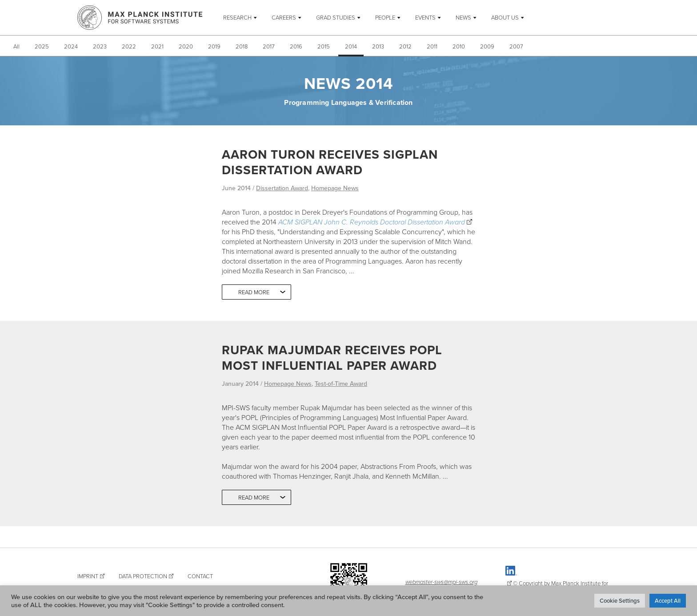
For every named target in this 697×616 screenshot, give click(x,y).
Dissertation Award (282, 188)
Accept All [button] (668, 600)
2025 (42, 46)
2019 (214, 46)
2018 (242, 46)
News (463, 17)
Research (237, 17)
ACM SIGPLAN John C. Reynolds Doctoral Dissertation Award (372, 222)
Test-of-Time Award (341, 384)
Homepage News (335, 188)
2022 (129, 46)
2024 (71, 46)
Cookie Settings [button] (620, 600)
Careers (284, 17)
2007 (516, 46)
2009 (487, 46)
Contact (200, 576)
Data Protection (143, 576)
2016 (296, 46)
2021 (157, 46)
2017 (269, 46)
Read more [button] (254, 292)
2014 (351, 46)
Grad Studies (336, 17)
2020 (186, 46)
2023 (100, 46)
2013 (378, 46)
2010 (459, 46)
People (385, 17)
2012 (405, 46)
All (16, 46)
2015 (324, 46)
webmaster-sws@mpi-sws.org (441, 582)
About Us (505, 17)
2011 (432, 46)
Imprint (88, 576)
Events (425, 17)
